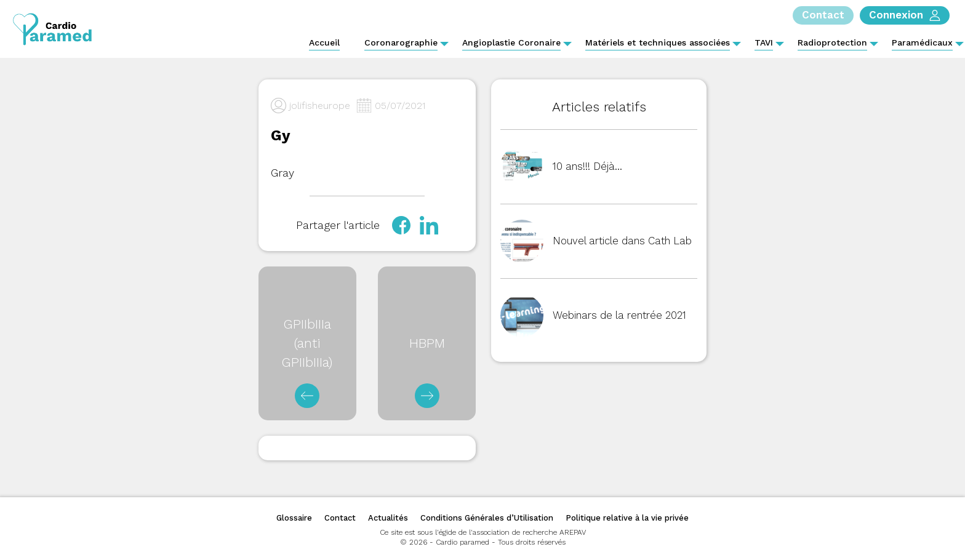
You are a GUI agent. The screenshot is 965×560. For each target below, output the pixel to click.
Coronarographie (401, 42)
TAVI (764, 42)
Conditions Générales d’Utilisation (487, 518)
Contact (340, 518)
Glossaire (294, 518)
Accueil (324, 42)
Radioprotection (832, 42)
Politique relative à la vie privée (627, 518)
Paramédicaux (922, 42)
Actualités (388, 518)
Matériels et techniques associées (658, 42)
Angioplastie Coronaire (511, 42)
